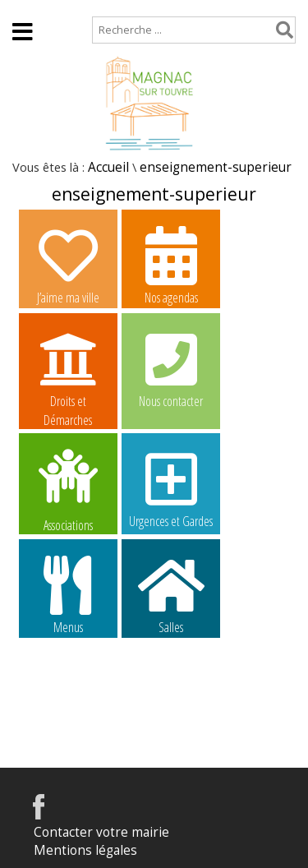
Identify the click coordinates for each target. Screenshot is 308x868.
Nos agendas (171, 265)
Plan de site (105, 8)
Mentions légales (85, 850)
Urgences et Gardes (171, 488)
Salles (171, 594)
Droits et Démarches (68, 369)
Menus (68, 594)
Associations (68, 489)
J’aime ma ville (68, 265)
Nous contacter (171, 368)
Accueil (27, 8)
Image (68, 697)
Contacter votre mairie (101, 832)
